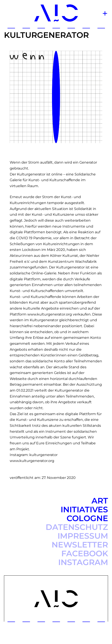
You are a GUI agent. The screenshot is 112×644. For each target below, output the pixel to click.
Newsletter (80, 545)
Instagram (83, 562)
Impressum (83, 536)
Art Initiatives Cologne (84, 509)
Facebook (85, 553)
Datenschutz (77, 527)
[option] (56, 97)
